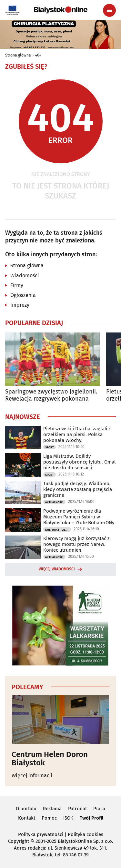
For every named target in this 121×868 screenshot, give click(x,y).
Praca (99, 809)
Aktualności (54, 502)
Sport (50, 447)
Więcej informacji (32, 776)
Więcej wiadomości (57, 569)
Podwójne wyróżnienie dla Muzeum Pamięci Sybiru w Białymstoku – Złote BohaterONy (79, 517)
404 (38, 55)
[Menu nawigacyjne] (109, 10)
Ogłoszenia (23, 295)
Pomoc (49, 818)
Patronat (77, 809)
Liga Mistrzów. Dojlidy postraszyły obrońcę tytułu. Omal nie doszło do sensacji (79, 462)
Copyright (19, 841)
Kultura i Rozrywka (58, 530)
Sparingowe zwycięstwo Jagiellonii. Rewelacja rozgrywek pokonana (51, 395)
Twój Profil (91, 818)
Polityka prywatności (41, 834)
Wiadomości (25, 276)
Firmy (17, 285)
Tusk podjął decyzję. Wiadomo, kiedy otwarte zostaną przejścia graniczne (78, 489)
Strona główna (18, 55)
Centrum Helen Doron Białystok (50, 759)
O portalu (26, 809)
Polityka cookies (86, 834)
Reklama (52, 809)
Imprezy (20, 305)
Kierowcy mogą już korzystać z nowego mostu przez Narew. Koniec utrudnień (76, 544)
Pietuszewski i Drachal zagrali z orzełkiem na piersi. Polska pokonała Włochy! (77, 434)
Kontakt (27, 818)
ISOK (68, 818)
